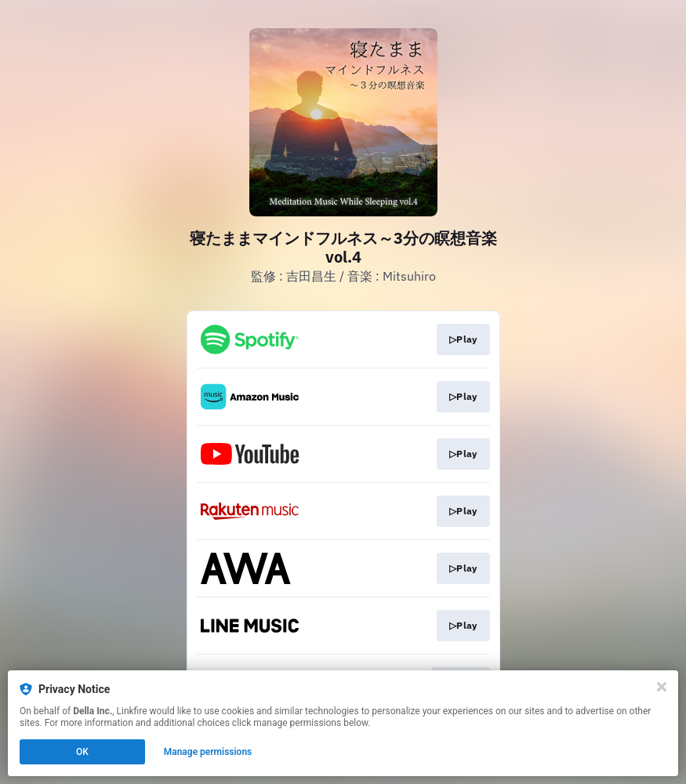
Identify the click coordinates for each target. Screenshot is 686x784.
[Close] (662, 687)
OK (82, 752)
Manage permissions (208, 752)
